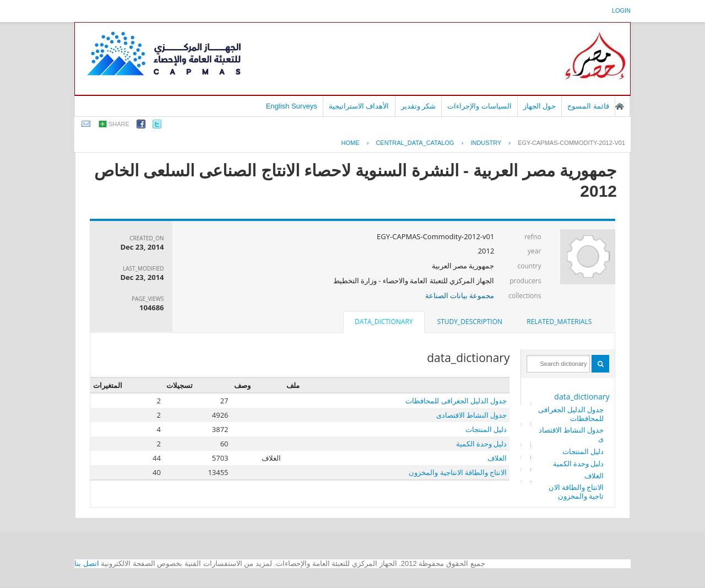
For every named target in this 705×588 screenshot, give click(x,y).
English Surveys (292, 106)
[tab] (559, 322)
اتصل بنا (87, 563)
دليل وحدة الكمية (579, 463)
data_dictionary (582, 397)
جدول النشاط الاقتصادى (571, 434)
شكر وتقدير (419, 106)
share (119, 124)
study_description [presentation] (470, 322)
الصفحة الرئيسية (620, 106)
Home (351, 143)
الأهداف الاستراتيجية (359, 106)
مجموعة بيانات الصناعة (460, 295)
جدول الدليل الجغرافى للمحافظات (571, 414)
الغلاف (594, 476)
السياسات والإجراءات (479, 106)
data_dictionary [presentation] (384, 322)
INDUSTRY (486, 143)
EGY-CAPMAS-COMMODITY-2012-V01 (571, 143)
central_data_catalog (415, 143)
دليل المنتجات (583, 451)
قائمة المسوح (588, 106)
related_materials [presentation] (559, 322)
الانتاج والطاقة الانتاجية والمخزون (576, 492)
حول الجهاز (540, 106)
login (621, 10)
